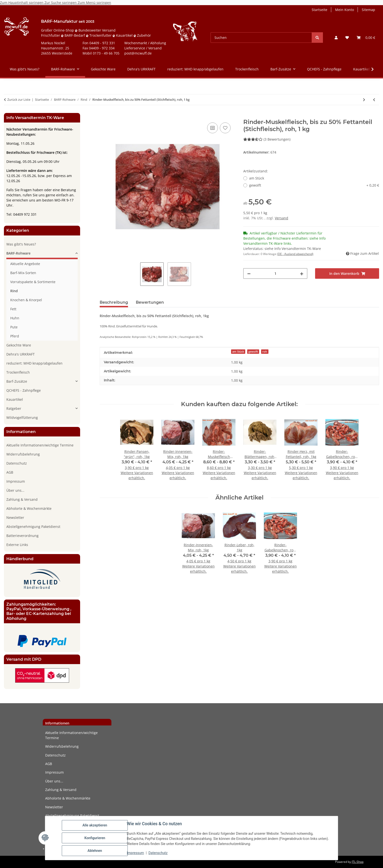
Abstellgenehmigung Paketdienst (33, 527)
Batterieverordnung (22, 536)
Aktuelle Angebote (25, 264)
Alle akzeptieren (95, 825)
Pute (14, 327)
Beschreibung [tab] (114, 302)
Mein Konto (345, 10)
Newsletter (15, 517)
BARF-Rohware (18, 253)
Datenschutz (158, 853)
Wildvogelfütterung (22, 417)
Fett (13, 309)
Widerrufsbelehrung (23, 454)
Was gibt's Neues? (21, 244)
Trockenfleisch (18, 372)
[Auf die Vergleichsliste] (213, 128)
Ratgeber (14, 408)
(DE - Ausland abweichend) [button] (295, 254)
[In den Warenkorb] (104, 116)
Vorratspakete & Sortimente (33, 282)
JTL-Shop (358, 862)
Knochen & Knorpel (26, 300)
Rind (14, 291)
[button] (336, 38)
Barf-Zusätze (17, 381)
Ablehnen (95, 851)
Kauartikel (15, 399)
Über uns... (15, 490)
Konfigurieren (95, 838)
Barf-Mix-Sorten (23, 273)
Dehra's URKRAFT (21, 354)
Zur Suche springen (61, 3)
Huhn (15, 318)
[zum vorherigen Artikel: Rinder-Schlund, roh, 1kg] (374, 100)
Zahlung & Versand (22, 499)
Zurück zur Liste (19, 100)
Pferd (15, 336)
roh (265, 352)
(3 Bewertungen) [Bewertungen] (267, 139)
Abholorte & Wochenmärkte (29, 508)
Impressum (135, 853)
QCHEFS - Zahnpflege (24, 390)
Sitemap (368, 10)
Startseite (319, 10)
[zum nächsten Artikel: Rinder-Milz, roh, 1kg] (364, 100)
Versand (282, 218)
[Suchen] (261, 38)
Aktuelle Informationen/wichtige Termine (40, 445)
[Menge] (275, 273)
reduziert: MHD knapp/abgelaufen (34, 363)
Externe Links (17, 545)
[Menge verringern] (249, 273)
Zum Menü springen (94, 3)
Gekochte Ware (19, 345)
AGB (10, 472)
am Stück (257, 178)
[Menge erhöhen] (302, 273)
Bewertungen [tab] (150, 302)
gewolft (314, 185)
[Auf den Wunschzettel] (225, 128)
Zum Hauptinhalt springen (22, 3)
